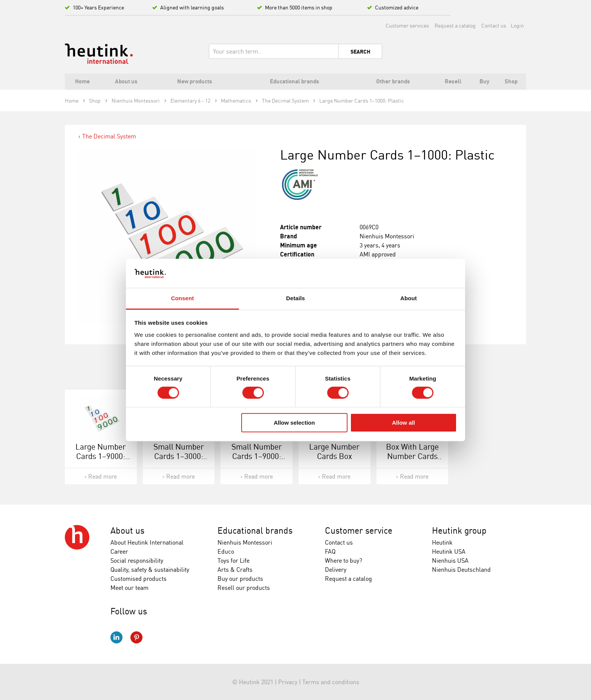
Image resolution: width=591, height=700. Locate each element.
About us (127, 530)
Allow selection (294, 423)
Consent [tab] (183, 298)
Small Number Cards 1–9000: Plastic (257, 456)
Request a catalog (455, 25)
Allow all (403, 423)
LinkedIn (116, 637)
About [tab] (409, 298)
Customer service (359, 530)
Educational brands (255, 530)
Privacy (288, 682)
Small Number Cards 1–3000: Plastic (179, 456)
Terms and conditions (331, 682)
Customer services (407, 25)
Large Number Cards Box (334, 451)
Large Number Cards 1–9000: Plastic (101, 456)
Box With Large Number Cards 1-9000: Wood (412, 456)
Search (361, 52)
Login (517, 25)
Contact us (494, 25)
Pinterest (136, 637)
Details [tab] (295, 298)
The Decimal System (109, 136)
